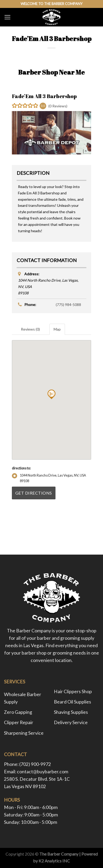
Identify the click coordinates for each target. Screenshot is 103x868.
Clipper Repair (19, 722)
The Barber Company (59, 854)
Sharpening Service (24, 733)
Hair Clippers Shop (73, 691)
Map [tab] (57, 329)
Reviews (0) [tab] (30, 329)
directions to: (21, 468)
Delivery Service (71, 722)
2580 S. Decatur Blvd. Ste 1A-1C (37, 779)
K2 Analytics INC (54, 861)
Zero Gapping (18, 712)
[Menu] (8, 17)
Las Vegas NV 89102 (25, 786)
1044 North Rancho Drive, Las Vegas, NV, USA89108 (49, 478)
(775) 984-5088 (68, 305)
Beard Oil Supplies (72, 702)
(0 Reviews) (58, 106)
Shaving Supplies (71, 712)
